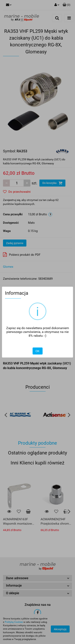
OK (37, 351)
